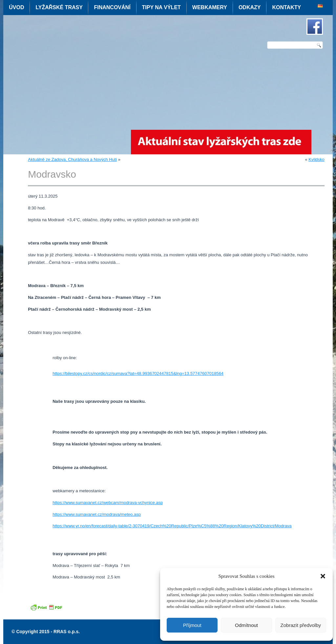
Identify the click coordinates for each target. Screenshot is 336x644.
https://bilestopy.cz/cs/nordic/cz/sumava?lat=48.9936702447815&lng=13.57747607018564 (138, 373)
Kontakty (286, 7)
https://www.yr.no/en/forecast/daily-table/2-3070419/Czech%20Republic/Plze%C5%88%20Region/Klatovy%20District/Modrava (172, 526)
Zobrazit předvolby (301, 625)
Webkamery (210, 7)
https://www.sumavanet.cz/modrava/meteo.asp (97, 514)
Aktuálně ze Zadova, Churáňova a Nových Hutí (72, 159)
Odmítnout (246, 625)
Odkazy (250, 7)
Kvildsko (316, 159)
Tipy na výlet (161, 7)
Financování (112, 7)
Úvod (16, 7)
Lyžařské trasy (59, 7)
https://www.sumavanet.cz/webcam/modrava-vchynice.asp (108, 503)
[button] (323, 576)
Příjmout (192, 625)
